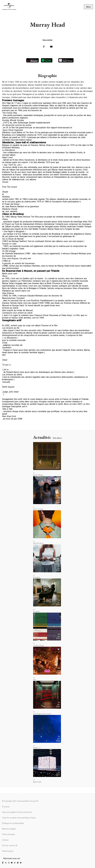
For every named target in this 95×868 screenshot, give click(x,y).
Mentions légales (9, 829)
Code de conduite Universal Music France (19, 818)
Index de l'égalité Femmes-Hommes (17, 812)
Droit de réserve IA (10, 846)
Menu (88, 7)
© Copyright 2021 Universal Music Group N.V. (20, 801)
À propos (6, 807)
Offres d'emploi (9, 834)
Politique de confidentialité (13, 823)
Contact (5, 840)
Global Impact (8, 851)
